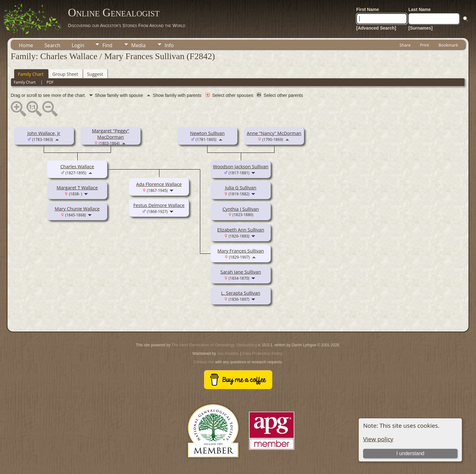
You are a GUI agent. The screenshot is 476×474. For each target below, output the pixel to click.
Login (78, 45)
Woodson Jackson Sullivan (241, 166)
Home (26, 45)
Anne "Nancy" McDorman (274, 133)
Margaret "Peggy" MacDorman (111, 134)
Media (138, 45)
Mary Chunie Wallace (77, 209)
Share (405, 45)
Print (425, 45)
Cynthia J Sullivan (241, 209)
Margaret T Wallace (77, 187)
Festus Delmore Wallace (159, 205)
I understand (410, 453)
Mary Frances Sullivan (241, 251)
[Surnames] (421, 28)
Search (52, 45)
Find (107, 45)
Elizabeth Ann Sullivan (241, 230)
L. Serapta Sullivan (241, 293)
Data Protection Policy (263, 353)
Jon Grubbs (227, 353)
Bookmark (448, 45)
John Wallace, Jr (44, 133)
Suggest (95, 74)
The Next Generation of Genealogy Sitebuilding (214, 345)
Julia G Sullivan (241, 187)
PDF (50, 82)
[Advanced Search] (376, 28)
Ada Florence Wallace (159, 184)
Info (169, 45)
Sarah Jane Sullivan (241, 272)
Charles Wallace (77, 166)
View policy (378, 439)
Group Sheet (65, 74)
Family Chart (31, 74)
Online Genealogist (114, 13)
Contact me (203, 362)
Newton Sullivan (207, 133)
